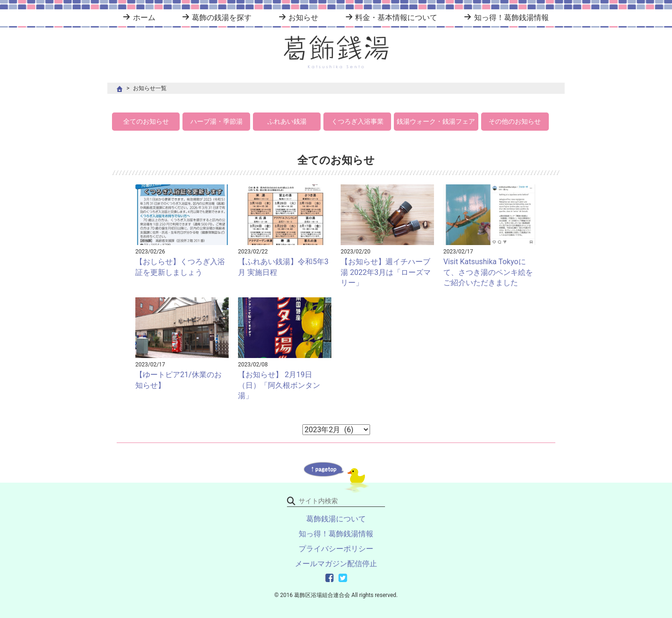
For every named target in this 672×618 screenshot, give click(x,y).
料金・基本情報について (396, 18)
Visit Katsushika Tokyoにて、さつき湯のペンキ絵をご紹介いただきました (488, 272)
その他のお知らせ (515, 121)
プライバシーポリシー (336, 549)
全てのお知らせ (146, 121)
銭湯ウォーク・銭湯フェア (436, 121)
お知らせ (303, 18)
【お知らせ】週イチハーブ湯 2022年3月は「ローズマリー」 (386, 272)
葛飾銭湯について (336, 519)
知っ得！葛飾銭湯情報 (511, 18)
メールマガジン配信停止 (336, 564)
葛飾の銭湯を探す (222, 18)
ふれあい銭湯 (287, 121)
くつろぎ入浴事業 (357, 121)
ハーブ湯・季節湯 (217, 121)
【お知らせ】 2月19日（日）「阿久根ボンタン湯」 (279, 385)
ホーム (144, 18)
